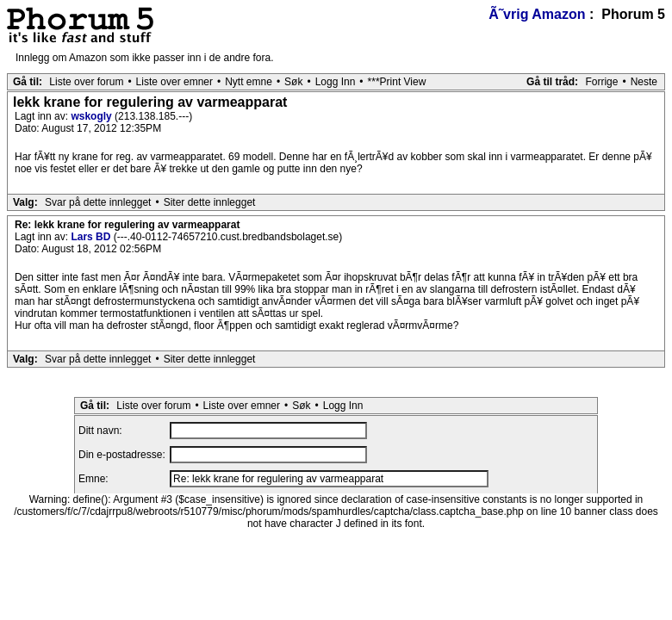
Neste (644, 82)
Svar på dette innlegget (98, 202)
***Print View (397, 82)
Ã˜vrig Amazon (537, 14)
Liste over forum (86, 82)
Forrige (601, 82)
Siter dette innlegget (210, 202)
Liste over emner (174, 82)
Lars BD (92, 237)
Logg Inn (336, 82)
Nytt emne (249, 82)
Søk (293, 82)
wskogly (93, 116)
